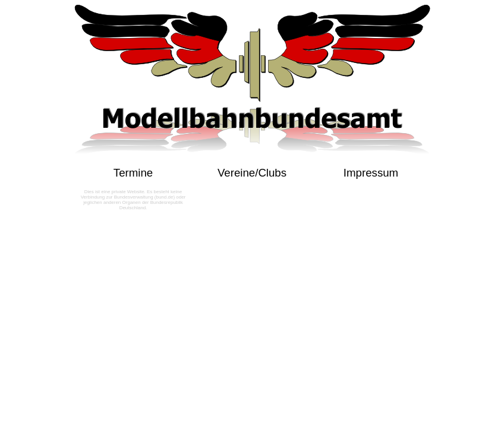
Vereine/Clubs (252, 173)
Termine (133, 173)
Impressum (371, 173)
